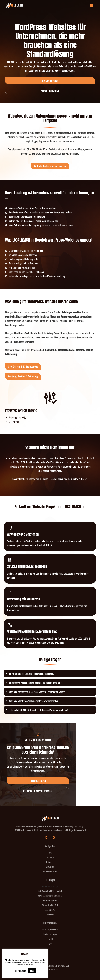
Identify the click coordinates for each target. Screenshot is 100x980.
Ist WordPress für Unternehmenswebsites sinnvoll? (31, 674)
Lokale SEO (50, 914)
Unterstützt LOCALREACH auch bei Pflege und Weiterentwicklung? (39, 710)
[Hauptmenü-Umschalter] (91, 6)
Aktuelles (50, 867)
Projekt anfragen (50, 934)
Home (50, 853)
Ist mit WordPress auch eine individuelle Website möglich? (35, 683)
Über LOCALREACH (50, 929)
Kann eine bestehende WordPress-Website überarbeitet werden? (37, 692)
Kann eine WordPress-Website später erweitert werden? (34, 701)
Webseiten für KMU (50, 905)
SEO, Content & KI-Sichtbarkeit (50, 891)
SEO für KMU (50, 910)
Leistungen (50, 857)
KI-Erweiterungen (50, 900)
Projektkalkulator (50, 871)
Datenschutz (54, 969)
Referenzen (50, 862)
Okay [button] (32, 971)
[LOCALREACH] (14, 5)
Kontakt (50, 939)
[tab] (50, 674)
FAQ (50, 944)
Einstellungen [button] (21, 971)
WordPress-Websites (50, 886)
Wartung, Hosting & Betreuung (50, 896)
